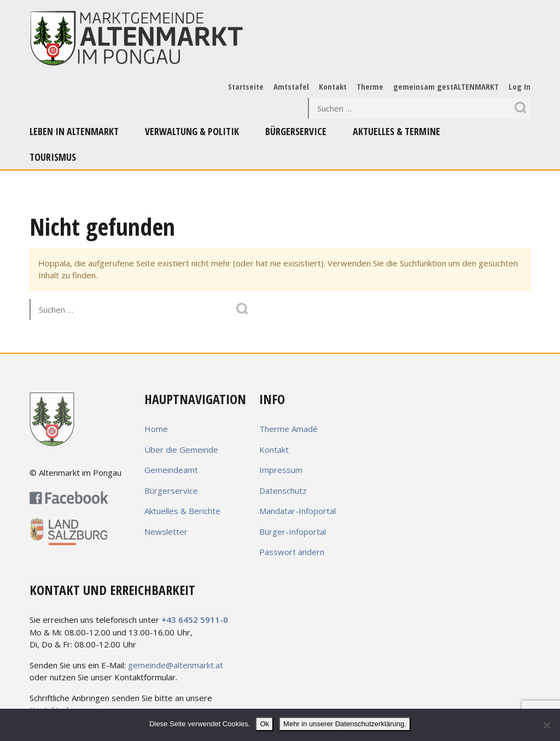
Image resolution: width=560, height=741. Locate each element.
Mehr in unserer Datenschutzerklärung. (345, 724)
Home (156, 429)
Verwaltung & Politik (192, 131)
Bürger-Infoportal (293, 532)
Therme (370, 86)
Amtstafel (291, 86)
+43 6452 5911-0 (195, 620)
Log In (520, 86)
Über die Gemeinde (181, 450)
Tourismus (53, 157)
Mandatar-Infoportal (297, 511)
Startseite (246, 86)
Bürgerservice (296, 131)
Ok (264, 724)
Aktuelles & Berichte (182, 511)
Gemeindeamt (171, 470)
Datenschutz (283, 491)
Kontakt (333, 86)
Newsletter (166, 532)
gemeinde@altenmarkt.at (176, 665)
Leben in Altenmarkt (74, 131)
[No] (546, 725)
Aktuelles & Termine (396, 131)
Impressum (281, 470)
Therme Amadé (288, 429)
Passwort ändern (292, 552)
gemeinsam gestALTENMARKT (446, 86)
